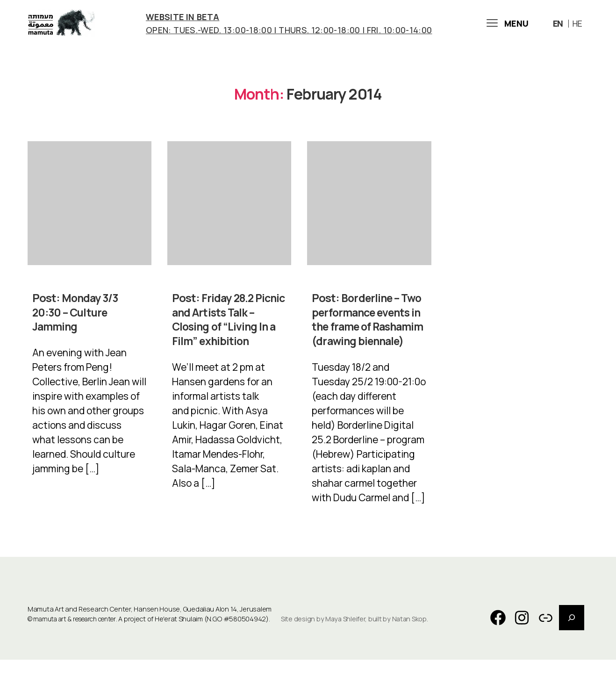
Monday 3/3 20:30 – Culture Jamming (76, 316)
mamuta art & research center (79, 637)
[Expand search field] (572, 635)
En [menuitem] (558, 26)
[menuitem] (559, 25)
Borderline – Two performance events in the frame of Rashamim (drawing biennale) (368, 330)
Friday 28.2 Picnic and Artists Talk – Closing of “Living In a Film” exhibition (229, 323)
